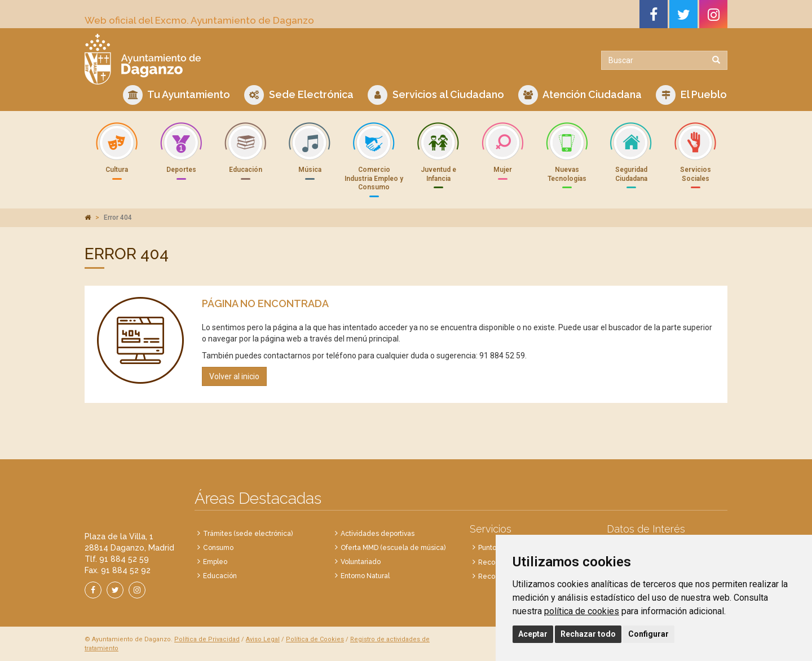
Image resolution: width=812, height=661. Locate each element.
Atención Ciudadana (580, 95)
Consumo (218, 548)
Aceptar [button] (533, 634)
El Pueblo (691, 95)
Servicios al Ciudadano (436, 95)
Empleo (215, 562)
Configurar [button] (648, 634)
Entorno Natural (365, 576)
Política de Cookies (315, 639)
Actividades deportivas (378, 534)
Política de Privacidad (207, 639)
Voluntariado (361, 562)
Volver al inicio (234, 376)
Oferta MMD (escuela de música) (393, 548)
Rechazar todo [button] (588, 634)
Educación (220, 576)
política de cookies (582, 611)
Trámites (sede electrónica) (248, 534)
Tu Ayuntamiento (176, 95)
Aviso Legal (263, 639)
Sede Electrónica (299, 95)
